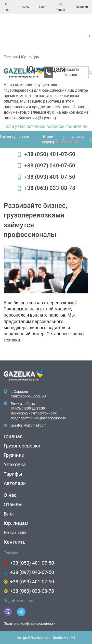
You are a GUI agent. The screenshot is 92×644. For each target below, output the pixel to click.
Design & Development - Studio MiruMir (46, 638)
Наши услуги (50, 139)
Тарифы (77, 137)
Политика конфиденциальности (30, 624)
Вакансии (81, 7)
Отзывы (24, 7)
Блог (43, 7)
